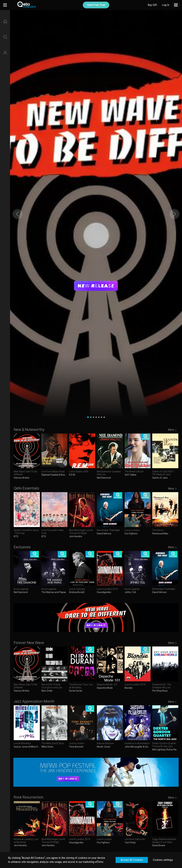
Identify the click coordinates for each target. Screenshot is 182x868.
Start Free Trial (96, 5)
